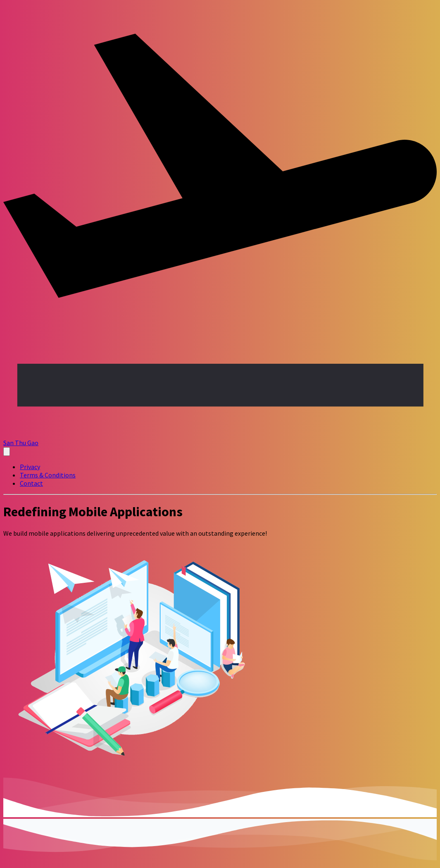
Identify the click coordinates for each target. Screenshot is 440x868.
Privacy (30, 467)
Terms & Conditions (48, 475)
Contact (31, 483)
